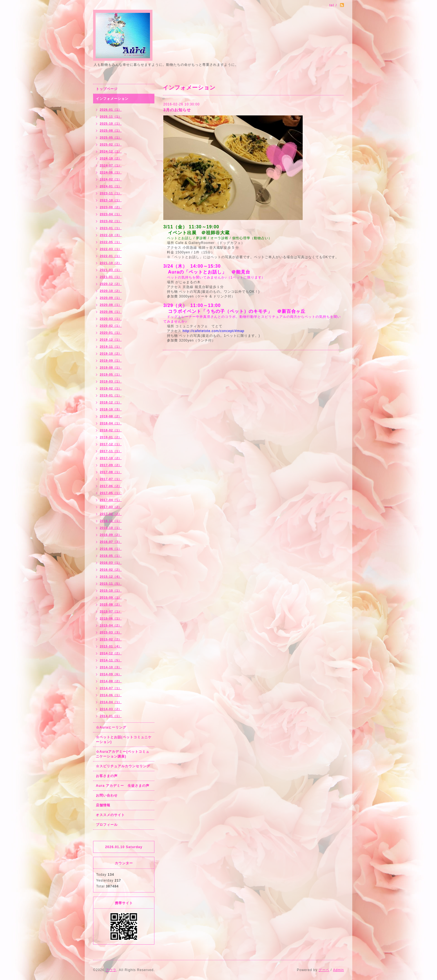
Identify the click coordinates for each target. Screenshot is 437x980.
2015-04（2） (111, 625)
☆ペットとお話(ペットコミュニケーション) (124, 740)
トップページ (107, 89)
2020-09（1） (111, 298)
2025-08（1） (111, 130)
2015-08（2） (111, 604)
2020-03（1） (111, 319)
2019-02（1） (111, 388)
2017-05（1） (111, 493)
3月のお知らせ (177, 110)
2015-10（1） (111, 591)
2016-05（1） (111, 556)
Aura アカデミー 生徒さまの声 (123, 786)
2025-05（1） (111, 137)
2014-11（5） (111, 660)
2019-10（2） (111, 354)
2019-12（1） (111, 340)
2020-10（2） (111, 291)
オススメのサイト (110, 815)
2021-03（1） (111, 270)
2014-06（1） (111, 695)
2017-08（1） (111, 472)
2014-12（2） (111, 653)
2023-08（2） (111, 207)
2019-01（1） (111, 395)
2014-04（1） (111, 702)
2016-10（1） (111, 528)
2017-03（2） (111, 507)
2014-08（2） (111, 681)
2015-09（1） (111, 597)
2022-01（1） (111, 256)
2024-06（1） (111, 172)
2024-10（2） (111, 158)
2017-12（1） (111, 444)
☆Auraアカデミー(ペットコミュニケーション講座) (123, 754)
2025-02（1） (111, 144)
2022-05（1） (111, 242)
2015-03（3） (111, 632)
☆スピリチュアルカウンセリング (123, 766)
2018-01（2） (111, 437)
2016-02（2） (111, 570)
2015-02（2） (111, 639)
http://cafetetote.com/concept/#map (213, 331)
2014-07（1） (111, 688)
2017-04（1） (111, 500)
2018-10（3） (111, 409)
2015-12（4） (111, 577)
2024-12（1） (111, 151)
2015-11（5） (111, 584)
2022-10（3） (111, 235)
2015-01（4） (111, 646)
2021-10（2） (111, 263)
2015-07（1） (111, 611)
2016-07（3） (111, 542)
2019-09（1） (111, 360)
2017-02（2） (111, 514)
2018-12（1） (111, 402)
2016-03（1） (111, 563)
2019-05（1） (111, 374)
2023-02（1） (111, 221)
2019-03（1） (111, 381)
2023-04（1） (111, 214)
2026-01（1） (111, 110)
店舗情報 (103, 805)
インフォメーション (112, 99)
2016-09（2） (111, 535)
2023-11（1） (111, 193)
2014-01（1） (111, 716)
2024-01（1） (111, 186)
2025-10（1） (111, 124)
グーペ (324, 970)
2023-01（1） (111, 228)
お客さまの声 (107, 776)
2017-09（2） (111, 465)
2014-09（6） (111, 674)
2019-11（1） (111, 347)
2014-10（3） (111, 667)
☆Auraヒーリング (111, 727)
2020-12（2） (111, 284)
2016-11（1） (111, 521)
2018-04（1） (111, 423)
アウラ (111, 970)
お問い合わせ (107, 795)
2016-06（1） (111, 549)
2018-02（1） (111, 430)
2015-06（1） (111, 618)
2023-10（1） (111, 200)
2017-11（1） (111, 451)
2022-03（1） (111, 249)
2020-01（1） (111, 333)
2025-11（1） (111, 117)
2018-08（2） (111, 416)
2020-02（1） (111, 326)
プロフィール (107, 825)
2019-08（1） (111, 367)
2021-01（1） (111, 277)
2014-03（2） (111, 709)
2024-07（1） (111, 165)
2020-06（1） (111, 312)
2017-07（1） (111, 479)
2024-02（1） (111, 179)
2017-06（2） (111, 486)
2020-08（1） (111, 305)
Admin (338, 970)
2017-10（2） (111, 458)
